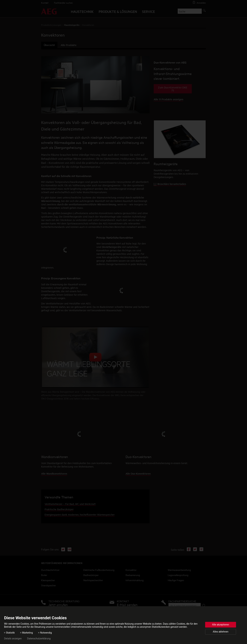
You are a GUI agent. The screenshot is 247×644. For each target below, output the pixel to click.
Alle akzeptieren (221, 625)
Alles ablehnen (221, 632)
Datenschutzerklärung (39, 639)
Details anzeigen (13, 639)
